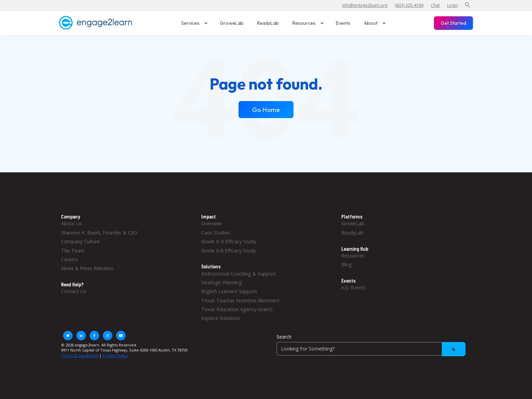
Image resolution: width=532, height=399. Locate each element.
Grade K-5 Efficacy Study (229, 241)
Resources (308, 23)
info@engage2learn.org (365, 5)
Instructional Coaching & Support (239, 274)
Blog (347, 264)
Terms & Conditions (80, 355)
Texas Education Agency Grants (237, 309)
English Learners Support (229, 291)
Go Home (266, 110)
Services (194, 23)
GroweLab (232, 23)
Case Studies (216, 233)
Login (452, 5)
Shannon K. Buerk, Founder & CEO (99, 233)
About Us (72, 223)
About (375, 23)
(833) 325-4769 (409, 5)
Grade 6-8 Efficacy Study (229, 251)
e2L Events (354, 288)
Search (284, 337)
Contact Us (74, 291)
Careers (70, 259)
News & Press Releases (87, 268)
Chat (435, 5)
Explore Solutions (221, 318)
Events (343, 23)
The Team (73, 251)
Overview (211, 223)
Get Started (453, 23)
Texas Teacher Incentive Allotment (240, 300)
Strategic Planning (222, 282)
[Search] (371, 349)
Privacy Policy (115, 355)
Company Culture (80, 241)
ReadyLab (268, 23)
